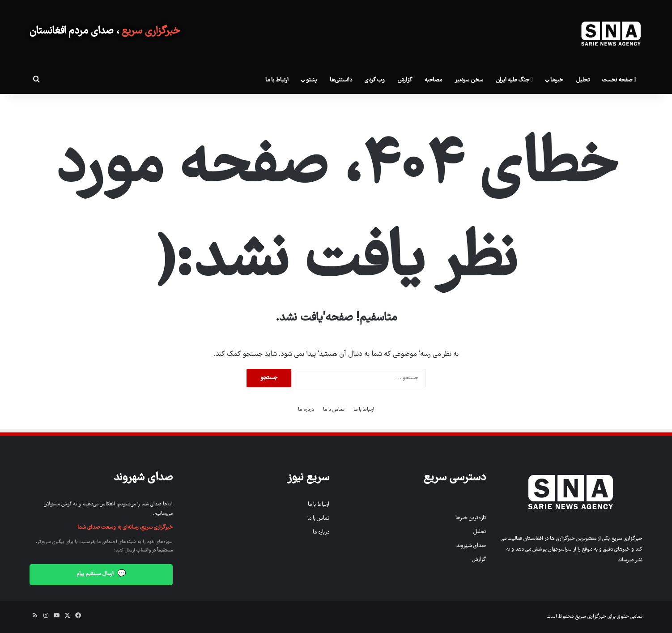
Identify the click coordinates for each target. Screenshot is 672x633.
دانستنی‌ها (341, 80)
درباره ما (306, 410)
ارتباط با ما (277, 80)
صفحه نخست (619, 80)
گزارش (405, 80)
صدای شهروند (471, 546)
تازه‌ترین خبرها (471, 518)
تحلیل (583, 80)
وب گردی (375, 80)
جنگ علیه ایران (514, 80)
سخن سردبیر (469, 80)
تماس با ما (334, 410)
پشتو (311, 80)
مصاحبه (433, 80)
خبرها (557, 80)
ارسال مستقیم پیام (101, 575)
